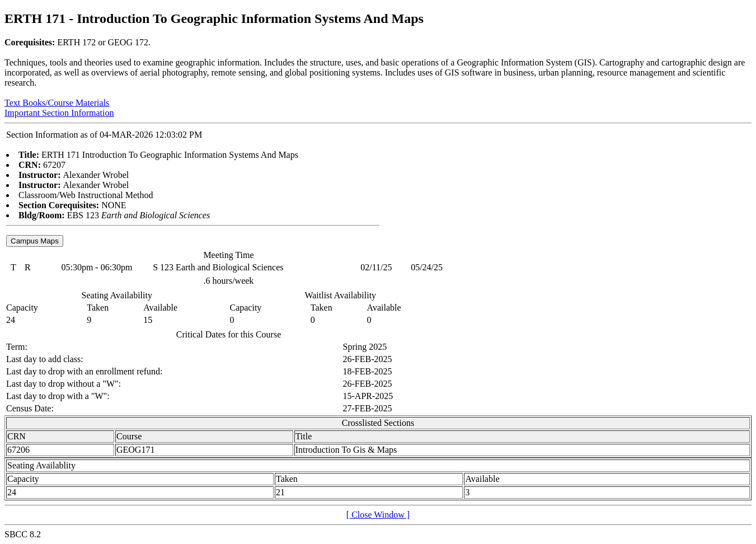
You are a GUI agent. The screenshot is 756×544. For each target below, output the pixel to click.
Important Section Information (59, 113)
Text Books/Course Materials (57, 103)
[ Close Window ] (378, 515)
